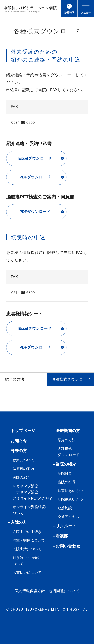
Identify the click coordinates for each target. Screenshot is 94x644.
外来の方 (18, 451)
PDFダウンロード (42, 177)
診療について (23, 460)
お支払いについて (27, 572)
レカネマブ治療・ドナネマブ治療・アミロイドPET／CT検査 (33, 492)
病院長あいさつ (70, 499)
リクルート (65, 526)
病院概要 (65, 473)
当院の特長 (67, 482)
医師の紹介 (22, 477)
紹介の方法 (15, 379)
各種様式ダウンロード (71, 379)
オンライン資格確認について (31, 510)
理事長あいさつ (70, 491)
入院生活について (27, 549)
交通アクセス (69, 517)
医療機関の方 (67, 431)
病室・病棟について (29, 540)
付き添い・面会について (27, 561)
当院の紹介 (65, 464)
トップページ (22, 431)
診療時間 (69, 9)
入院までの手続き (27, 532)
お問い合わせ (67, 546)
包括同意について (64, 591)
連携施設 (65, 508)
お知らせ (18, 441)
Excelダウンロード (41, 158)
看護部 (60, 536)
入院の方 (18, 522)
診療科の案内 (23, 469)
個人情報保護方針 (30, 591)
